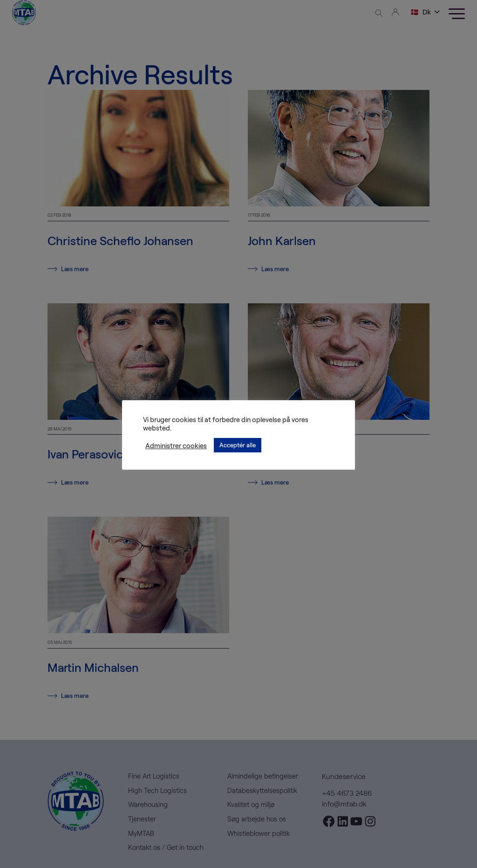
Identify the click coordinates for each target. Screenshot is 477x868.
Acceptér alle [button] (238, 445)
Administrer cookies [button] (176, 445)
